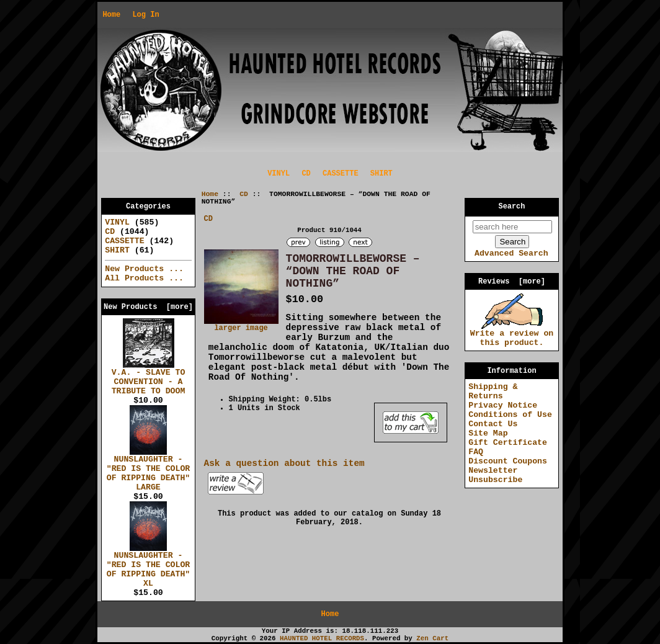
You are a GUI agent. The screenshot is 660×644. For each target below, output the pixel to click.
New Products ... (144, 269)
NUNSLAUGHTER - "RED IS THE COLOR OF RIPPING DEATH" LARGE (149, 470)
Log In (145, 15)
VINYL (279, 174)
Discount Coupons (508, 461)
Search (512, 207)
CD (244, 194)
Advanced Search (511, 253)
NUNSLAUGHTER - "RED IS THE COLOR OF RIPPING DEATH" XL (149, 566)
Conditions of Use (510, 415)
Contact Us (493, 424)
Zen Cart (432, 638)
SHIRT (381, 174)
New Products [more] (148, 307)
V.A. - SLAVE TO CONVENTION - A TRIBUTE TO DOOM (149, 378)
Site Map (488, 433)
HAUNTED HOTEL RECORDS (322, 638)
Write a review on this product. (512, 335)
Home (111, 15)
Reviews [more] (512, 282)
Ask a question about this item (284, 463)
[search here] (512, 227)
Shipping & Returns (493, 391)
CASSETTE (341, 174)
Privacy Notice (503, 405)
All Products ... (144, 278)
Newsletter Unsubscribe (495, 475)
